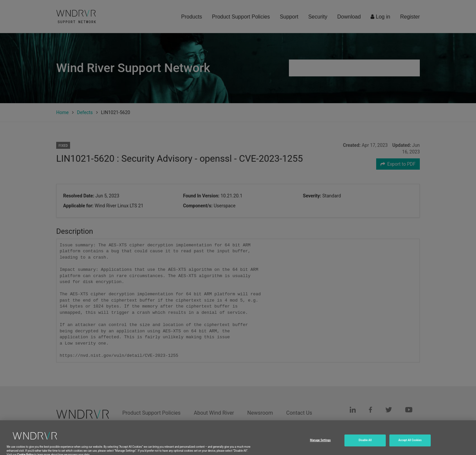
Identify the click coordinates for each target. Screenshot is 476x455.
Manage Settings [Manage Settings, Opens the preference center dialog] (320, 444)
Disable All (365, 444)
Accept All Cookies (410, 444)
